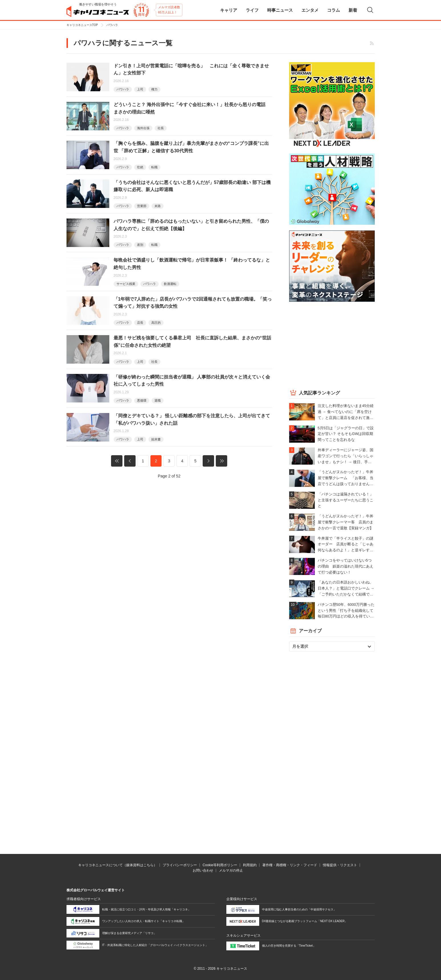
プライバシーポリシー (180, 865)
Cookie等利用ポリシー (220, 865)
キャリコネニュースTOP (82, 25)
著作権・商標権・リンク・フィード (290, 865)
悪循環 (142, 400)
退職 (158, 400)
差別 (140, 245)
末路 (158, 206)
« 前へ (130, 461)
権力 (154, 89)
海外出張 (143, 128)
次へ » (208, 461)
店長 (140, 323)
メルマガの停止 (231, 870)
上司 (140, 89)
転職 (154, 167)
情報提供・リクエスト (340, 865)
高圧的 (156, 323)
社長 (161, 128)
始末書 (156, 439)
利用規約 (250, 865)
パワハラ (123, 89)
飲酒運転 (170, 284)
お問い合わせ (203, 870)
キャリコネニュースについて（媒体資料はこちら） (118, 865)
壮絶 (140, 167)
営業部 (142, 206)
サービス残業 (126, 284)
